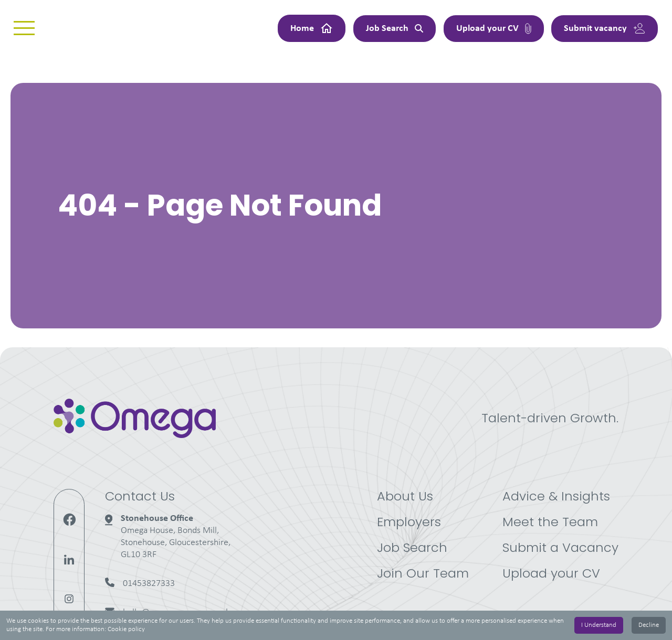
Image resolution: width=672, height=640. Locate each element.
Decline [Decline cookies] (649, 625)
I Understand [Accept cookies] (599, 625)
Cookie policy (126, 629)
